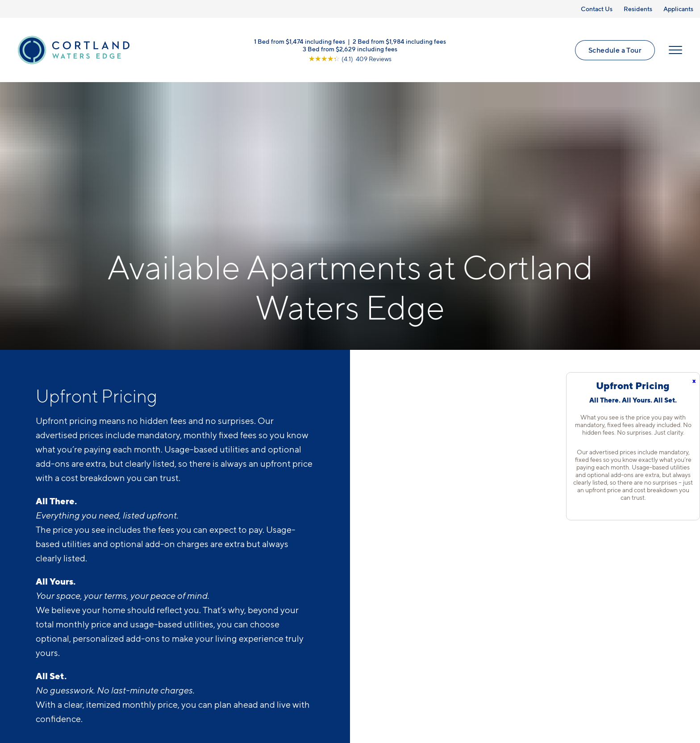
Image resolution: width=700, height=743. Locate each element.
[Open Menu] (675, 50)
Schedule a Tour (615, 50)
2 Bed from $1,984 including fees (399, 41)
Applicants (678, 9)
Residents (638, 9)
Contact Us (597, 9)
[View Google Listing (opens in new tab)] (350, 59)
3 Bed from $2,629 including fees (350, 49)
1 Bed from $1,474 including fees (300, 41)
